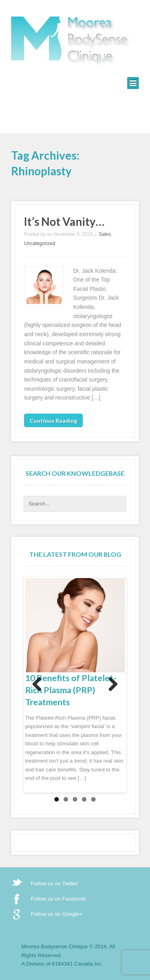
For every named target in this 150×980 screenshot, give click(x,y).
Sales (105, 234)
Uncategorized (39, 243)
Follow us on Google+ (57, 914)
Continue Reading (53, 421)
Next (113, 685)
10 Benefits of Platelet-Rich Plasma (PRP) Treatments (71, 690)
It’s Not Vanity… (64, 221)
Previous (37, 685)
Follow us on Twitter (54, 884)
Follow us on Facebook (58, 899)
